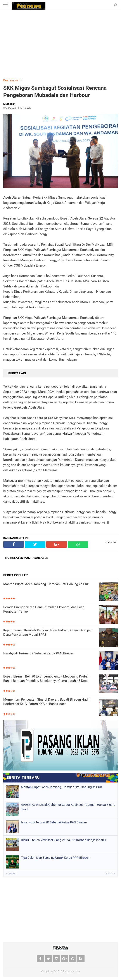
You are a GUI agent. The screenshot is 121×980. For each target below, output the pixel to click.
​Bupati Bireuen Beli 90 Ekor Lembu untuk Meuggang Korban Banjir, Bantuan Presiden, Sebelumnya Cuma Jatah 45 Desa (46, 679)
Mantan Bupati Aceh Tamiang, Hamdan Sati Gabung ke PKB (46, 584)
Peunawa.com (12, 80)
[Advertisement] (60, 42)
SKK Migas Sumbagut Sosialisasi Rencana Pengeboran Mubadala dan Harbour (55, 91)
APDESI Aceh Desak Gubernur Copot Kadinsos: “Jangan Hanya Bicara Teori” (68, 807)
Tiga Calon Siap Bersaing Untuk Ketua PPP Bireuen (55, 858)
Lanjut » (110, 874)
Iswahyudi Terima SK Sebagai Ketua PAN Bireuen (39, 653)
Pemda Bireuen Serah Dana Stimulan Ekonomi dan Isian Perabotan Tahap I (44, 609)
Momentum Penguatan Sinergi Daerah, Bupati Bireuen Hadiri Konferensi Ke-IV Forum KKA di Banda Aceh (47, 702)
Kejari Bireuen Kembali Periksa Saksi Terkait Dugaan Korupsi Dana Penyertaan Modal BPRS (47, 632)
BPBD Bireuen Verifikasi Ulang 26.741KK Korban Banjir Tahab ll (63, 840)
